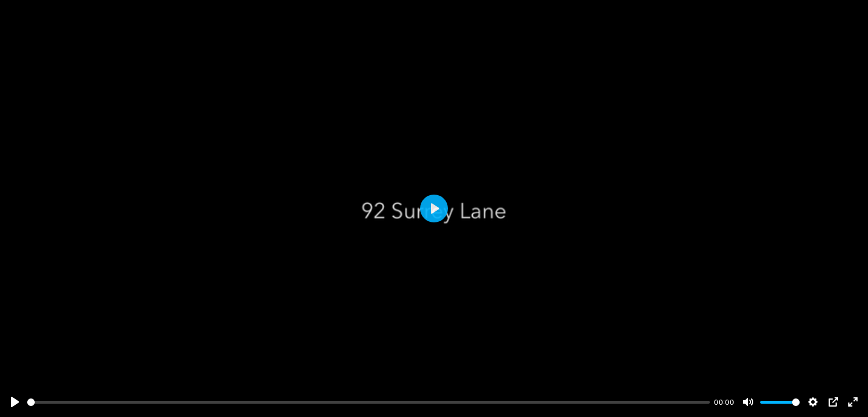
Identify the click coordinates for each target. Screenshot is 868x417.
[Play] (15, 402)
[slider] (369, 402)
